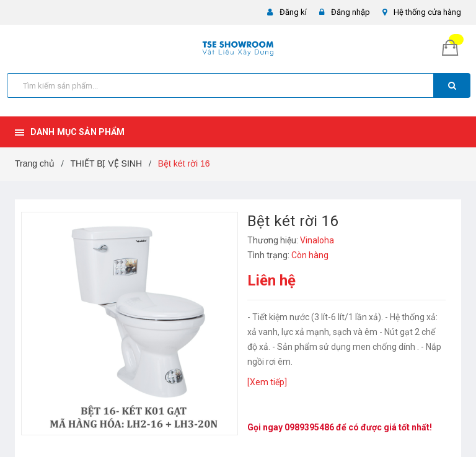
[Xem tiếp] (267, 382)
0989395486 (309, 427)
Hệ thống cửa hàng (427, 12)
